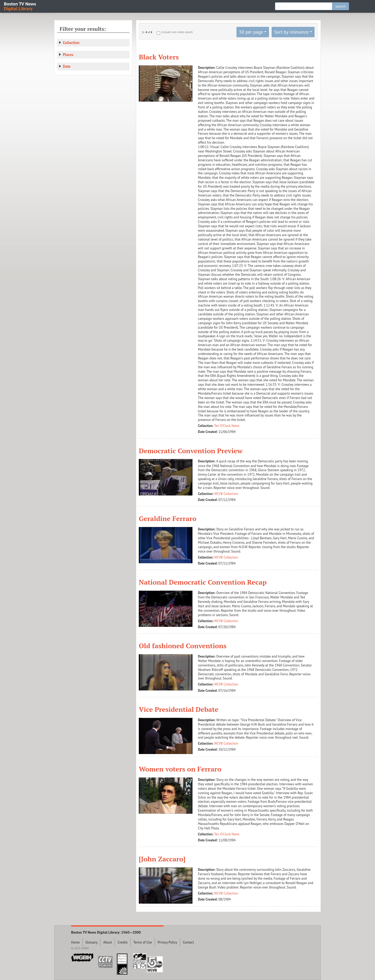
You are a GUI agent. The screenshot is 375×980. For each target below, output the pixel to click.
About (107, 942)
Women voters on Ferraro (180, 769)
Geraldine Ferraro (168, 518)
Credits (123, 942)
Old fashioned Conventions (183, 646)
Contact (188, 942)
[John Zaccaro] (162, 859)
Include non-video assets (177, 32)
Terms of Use (143, 942)
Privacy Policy (167, 942)
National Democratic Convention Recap (203, 582)
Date (67, 66)
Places (68, 55)
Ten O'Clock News (227, 426)
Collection (71, 43)
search (340, 6)
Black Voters (159, 57)
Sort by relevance (291, 32)
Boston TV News (20, 6)
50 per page (251, 32)
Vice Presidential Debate (179, 709)
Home (75, 942)
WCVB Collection (226, 494)
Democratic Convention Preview (191, 451)
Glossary (92, 942)
